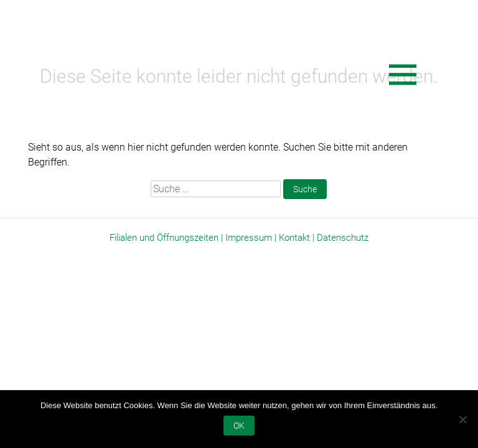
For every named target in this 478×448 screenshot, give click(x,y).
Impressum (249, 238)
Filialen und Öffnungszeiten (164, 238)
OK (239, 426)
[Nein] (462, 419)
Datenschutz (343, 238)
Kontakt (294, 238)
